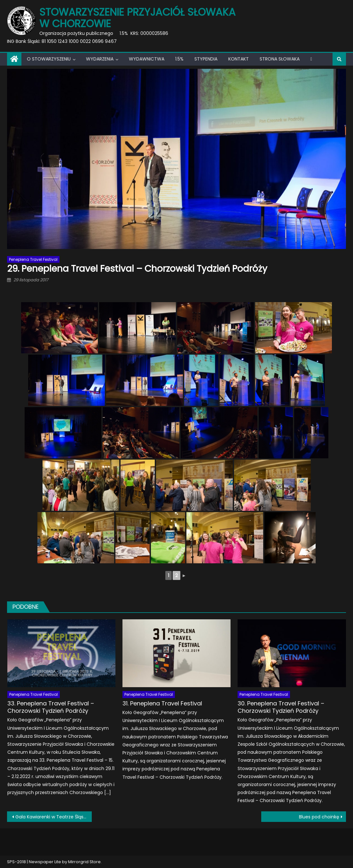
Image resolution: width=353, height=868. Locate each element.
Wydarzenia (100, 59)
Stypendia (206, 59)
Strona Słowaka (280, 59)
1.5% (179, 59)
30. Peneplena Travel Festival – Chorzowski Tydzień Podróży (281, 707)
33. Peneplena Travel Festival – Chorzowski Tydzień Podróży (51, 707)
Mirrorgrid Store (84, 862)
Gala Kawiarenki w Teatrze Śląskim (53, 817)
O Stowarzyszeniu (49, 59)
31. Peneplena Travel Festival (162, 703)
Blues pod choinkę (319, 817)
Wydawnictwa (147, 59)
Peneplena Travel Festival (33, 259)
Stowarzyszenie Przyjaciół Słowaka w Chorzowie (137, 18)
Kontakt (239, 59)
